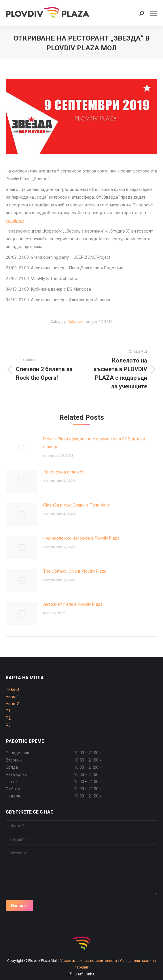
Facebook (15, 220)
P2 (8, 718)
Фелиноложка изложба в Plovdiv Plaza (81, 538)
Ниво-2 (12, 704)
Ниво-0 (12, 689)
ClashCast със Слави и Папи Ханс (77, 505)
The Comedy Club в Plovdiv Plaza (75, 571)
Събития (75, 322)
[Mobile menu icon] (153, 13)
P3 (8, 725)
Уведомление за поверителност (89, 961)
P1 (8, 711)
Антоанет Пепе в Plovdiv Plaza (73, 604)
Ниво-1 (12, 697)
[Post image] (22, 448)
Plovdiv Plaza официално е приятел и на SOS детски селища (94, 443)
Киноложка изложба (64, 472)
